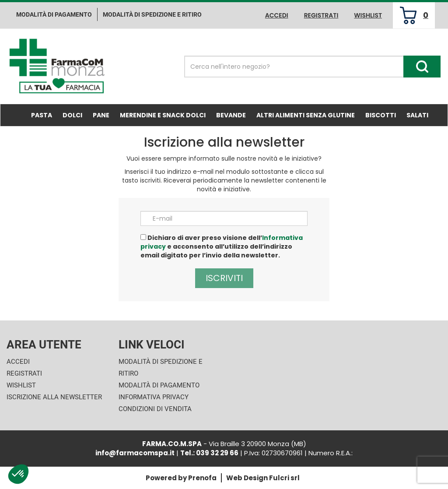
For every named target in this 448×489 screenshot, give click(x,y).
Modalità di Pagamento (159, 385)
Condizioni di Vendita (155, 409)
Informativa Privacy (154, 397)
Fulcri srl (284, 478)
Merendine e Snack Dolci (163, 115)
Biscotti (381, 115)
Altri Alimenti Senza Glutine (306, 115)
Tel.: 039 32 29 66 (209, 453)
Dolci (72, 115)
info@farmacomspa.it (135, 453)
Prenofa (202, 478)
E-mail (163, 218)
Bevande (231, 115)
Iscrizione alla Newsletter (54, 397)
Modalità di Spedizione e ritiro (152, 14)
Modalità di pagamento (54, 14)
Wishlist (368, 15)
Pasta (42, 115)
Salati (417, 115)
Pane (101, 115)
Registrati (321, 15)
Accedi (277, 15)
